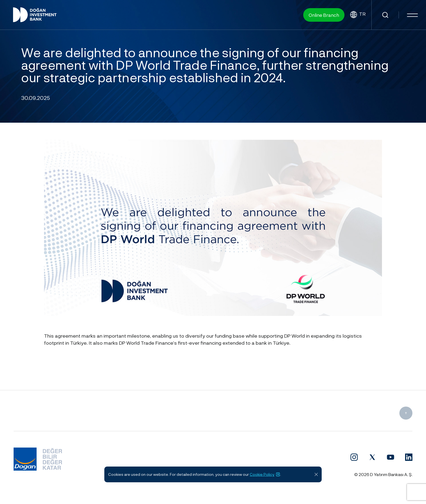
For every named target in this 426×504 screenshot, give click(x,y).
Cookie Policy (265, 474)
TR (358, 15)
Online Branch (324, 15)
